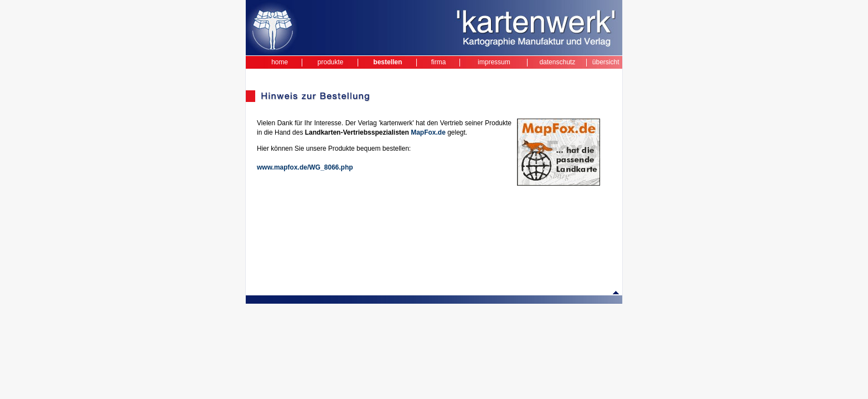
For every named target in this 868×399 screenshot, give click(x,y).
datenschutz (557, 62)
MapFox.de (428, 132)
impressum (494, 62)
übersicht (606, 62)
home (280, 62)
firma (439, 62)
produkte (331, 62)
